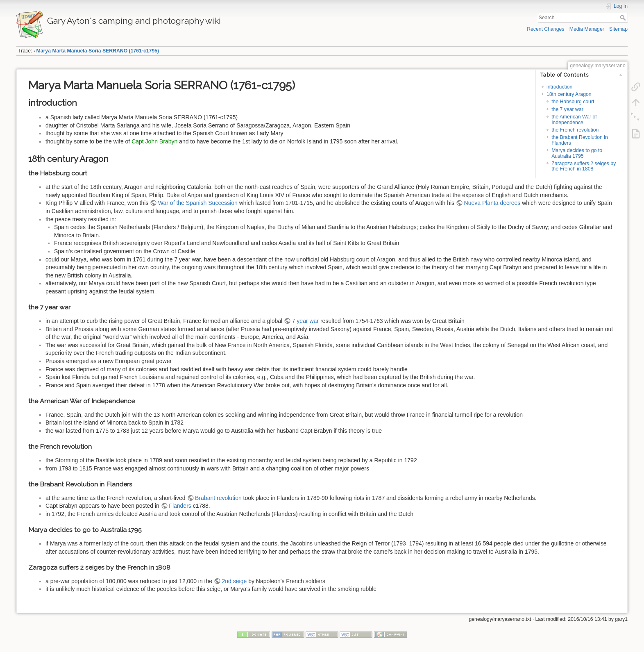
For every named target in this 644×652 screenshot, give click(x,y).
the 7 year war (567, 109)
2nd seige (235, 581)
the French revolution (575, 130)
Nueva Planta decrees (492, 203)
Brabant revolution (218, 498)
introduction (559, 87)
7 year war (305, 321)
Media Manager (587, 29)
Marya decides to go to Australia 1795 (577, 153)
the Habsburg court (573, 102)
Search (624, 18)
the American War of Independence (574, 119)
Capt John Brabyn (154, 141)
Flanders (180, 506)
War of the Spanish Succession (198, 203)
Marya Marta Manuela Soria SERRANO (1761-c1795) (98, 51)
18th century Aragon (569, 94)
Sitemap (618, 29)
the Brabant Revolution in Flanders (580, 140)
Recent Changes (545, 29)
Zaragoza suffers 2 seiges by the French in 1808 (584, 166)
